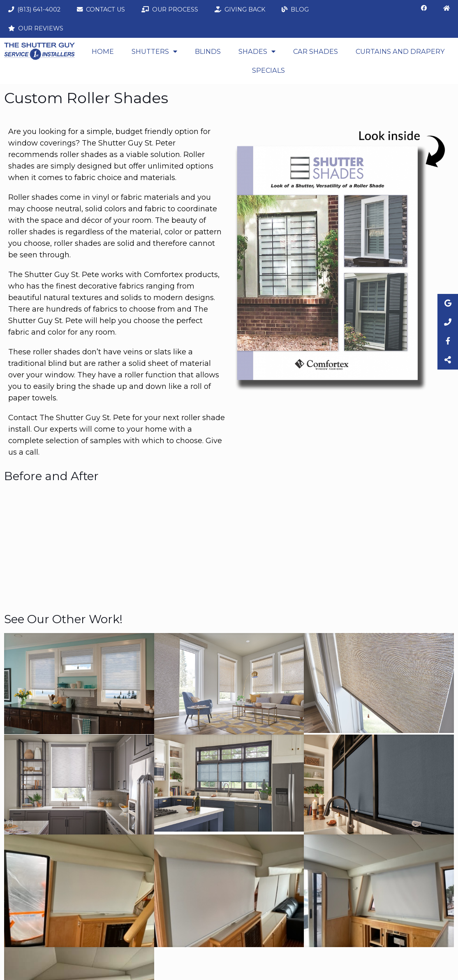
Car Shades (316, 51)
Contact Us (101, 9)
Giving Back (240, 9)
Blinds (208, 51)
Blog (295, 9)
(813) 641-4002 (34, 9)
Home (103, 51)
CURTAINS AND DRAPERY (400, 51)
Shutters (154, 51)
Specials (268, 70)
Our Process (170, 9)
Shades (257, 51)
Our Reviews (36, 28)
